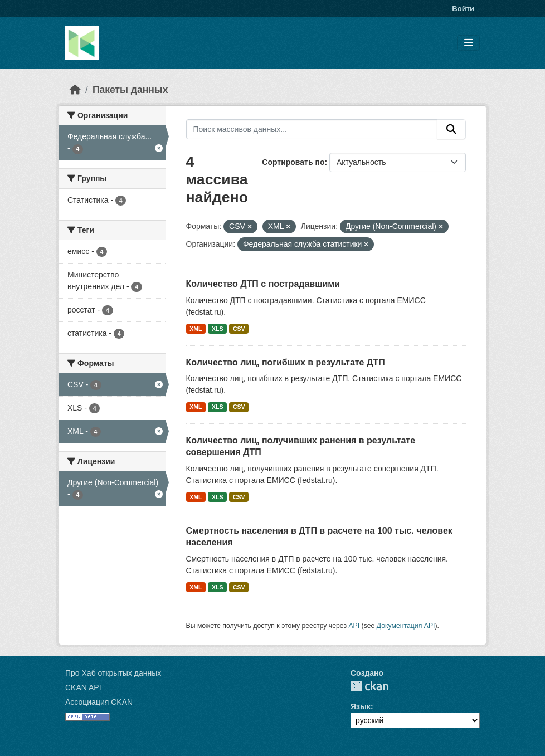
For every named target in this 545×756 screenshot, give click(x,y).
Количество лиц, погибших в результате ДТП (286, 362)
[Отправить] (451, 129)
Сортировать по (293, 162)
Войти (463, 9)
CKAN (369, 686)
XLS (217, 329)
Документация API (406, 626)
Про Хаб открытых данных (113, 673)
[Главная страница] (75, 90)
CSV (239, 329)
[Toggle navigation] (468, 43)
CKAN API (83, 687)
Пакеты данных (130, 90)
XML (196, 329)
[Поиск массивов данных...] (312, 129)
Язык (361, 706)
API (354, 626)
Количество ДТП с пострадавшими (263, 284)
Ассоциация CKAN (99, 702)
